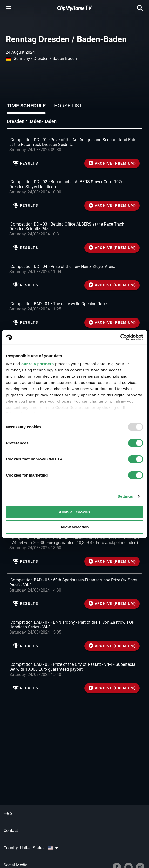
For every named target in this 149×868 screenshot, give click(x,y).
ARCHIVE (112, 163)
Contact (11, 830)
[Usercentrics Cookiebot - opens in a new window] (120, 337)
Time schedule (26, 106)
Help (8, 813)
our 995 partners (38, 364)
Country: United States (31, 848)
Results (26, 163)
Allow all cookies (75, 512)
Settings (125, 496)
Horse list (68, 106)
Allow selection (74, 527)
